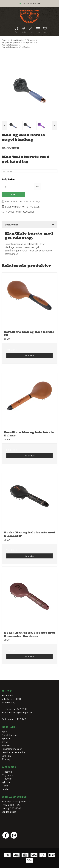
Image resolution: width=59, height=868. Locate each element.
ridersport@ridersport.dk (20, 712)
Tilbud (5, 785)
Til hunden (7, 779)
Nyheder (6, 782)
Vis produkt (30, 355)
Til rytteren (7, 775)
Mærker (5, 789)
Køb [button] (13, 194)
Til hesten (7, 772)
